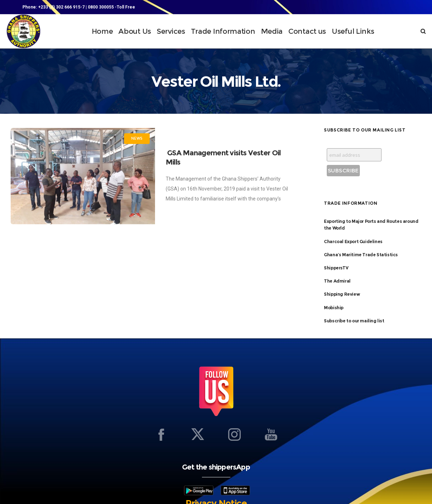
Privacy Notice (216, 489)
